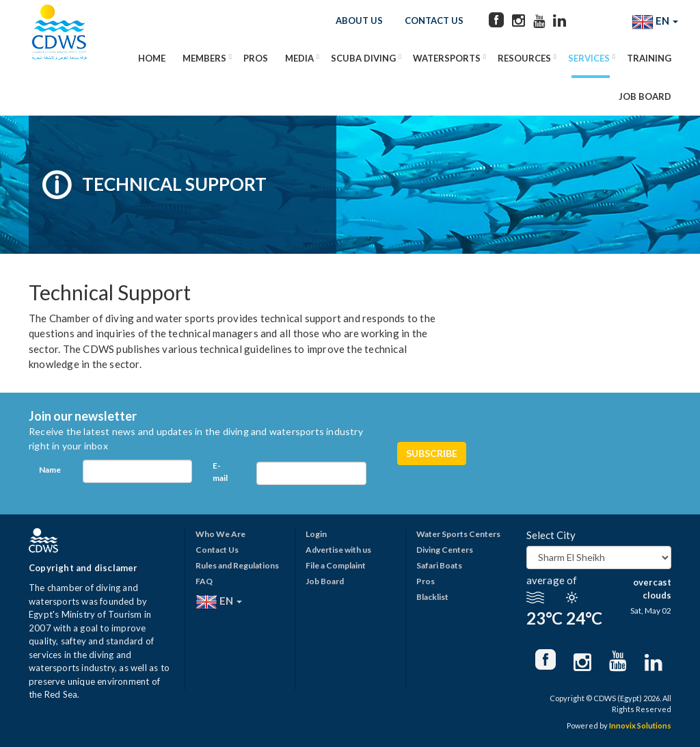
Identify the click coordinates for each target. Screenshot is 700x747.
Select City (551, 535)
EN (655, 22)
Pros (256, 58)
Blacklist (432, 597)
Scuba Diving (363, 58)
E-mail (220, 471)
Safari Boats (439, 565)
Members (204, 58)
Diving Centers (445, 550)
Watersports (447, 58)
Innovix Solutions (640, 725)
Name (50, 470)
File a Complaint (336, 565)
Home (152, 58)
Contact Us (434, 21)
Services (589, 58)
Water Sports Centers (458, 534)
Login (316, 534)
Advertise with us (338, 550)
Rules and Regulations (237, 565)
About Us (359, 21)
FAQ (204, 581)
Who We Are (220, 534)
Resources (524, 58)
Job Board (645, 96)
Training (649, 58)
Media (299, 58)
